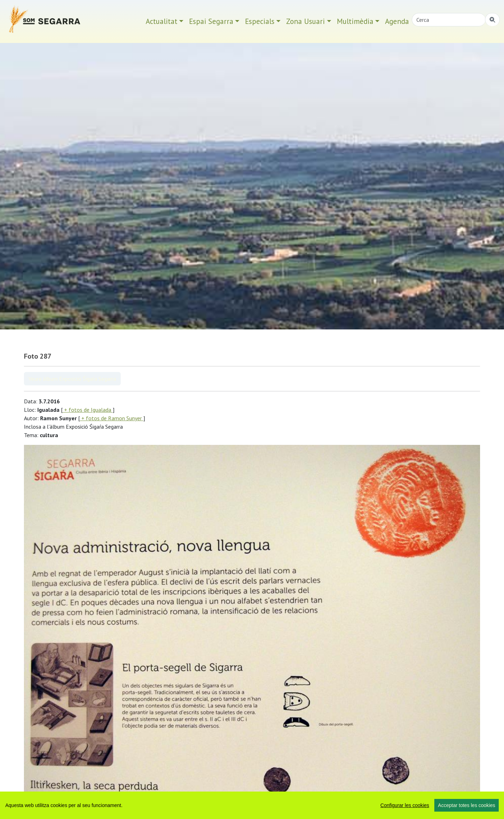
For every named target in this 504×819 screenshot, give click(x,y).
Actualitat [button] (162, 21)
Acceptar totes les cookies (467, 805)
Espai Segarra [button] (211, 21)
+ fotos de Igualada (88, 410)
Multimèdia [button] (355, 21)
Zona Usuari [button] (305, 21)
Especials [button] (260, 21)
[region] (252, 805)
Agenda (397, 21)
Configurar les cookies (405, 805)
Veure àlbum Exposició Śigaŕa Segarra (72, 379)
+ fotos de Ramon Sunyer (112, 418)
